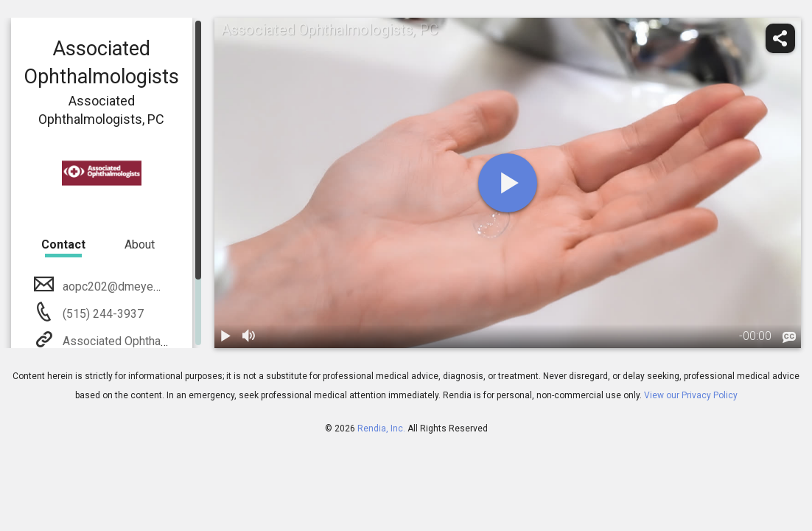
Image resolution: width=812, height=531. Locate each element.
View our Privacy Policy (691, 395)
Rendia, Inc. (381, 428)
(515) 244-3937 (102, 314)
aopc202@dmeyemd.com (127, 287)
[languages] (789, 337)
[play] (508, 183)
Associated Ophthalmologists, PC (148, 341)
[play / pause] (226, 336)
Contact (63, 244)
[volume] (250, 336)
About (140, 244)
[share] (780, 38)
